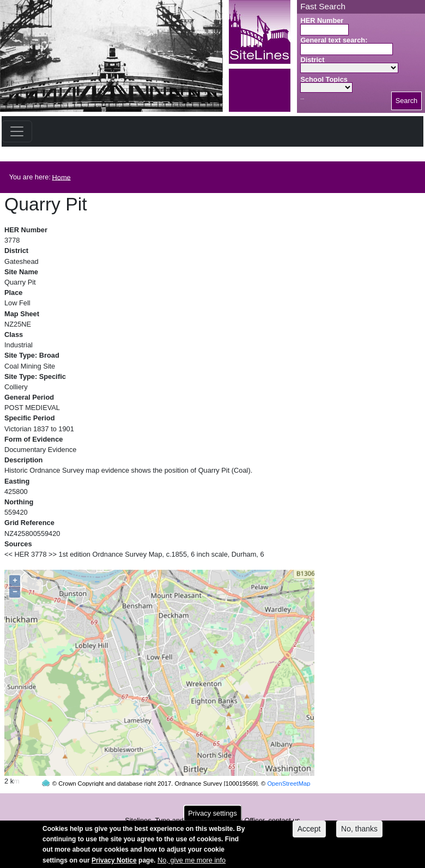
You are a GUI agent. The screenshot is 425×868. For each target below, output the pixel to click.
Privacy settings (212, 816)
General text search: (334, 40)
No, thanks (359, 832)
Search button (302, 99)
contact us (284, 800)
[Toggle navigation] (17, 131)
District (312, 60)
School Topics (324, 79)
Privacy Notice (114, 863)
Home (62, 177)
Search (407, 101)
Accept (309, 832)
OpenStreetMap (289, 763)
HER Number (322, 20)
